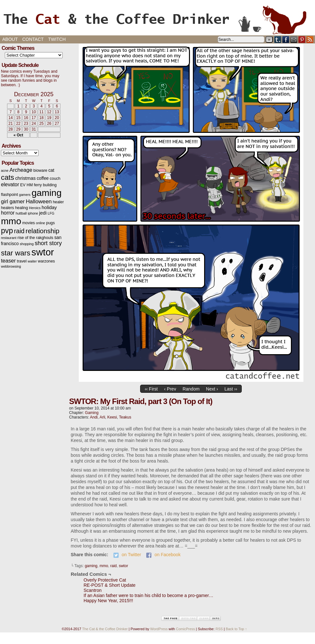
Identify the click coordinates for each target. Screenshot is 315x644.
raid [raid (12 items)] (19, 231)
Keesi (112, 417)
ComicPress (185, 629)
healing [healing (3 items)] (22, 208)
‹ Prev (170, 389)
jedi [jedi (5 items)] (43, 213)
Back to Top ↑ (236, 629)
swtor (124, 566)
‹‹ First (151, 389)
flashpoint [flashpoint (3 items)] (9, 195)
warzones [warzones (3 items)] (46, 261)
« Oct (18, 135)
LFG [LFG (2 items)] (51, 213)
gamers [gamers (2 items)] (25, 195)
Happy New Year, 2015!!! (108, 601)
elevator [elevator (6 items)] (10, 184)
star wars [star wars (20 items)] (16, 253)
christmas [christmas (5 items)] (25, 178)
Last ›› (231, 389)
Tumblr (278, 39)
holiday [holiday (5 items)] (49, 207)
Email (294, 39)
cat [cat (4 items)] (51, 170)
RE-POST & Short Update (110, 585)
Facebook (286, 39)
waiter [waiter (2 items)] (32, 261)
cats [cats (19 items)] (8, 177)
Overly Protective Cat (105, 580)
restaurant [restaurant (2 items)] (9, 238)
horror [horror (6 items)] (8, 213)
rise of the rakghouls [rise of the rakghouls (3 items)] (35, 238)
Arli (102, 417)
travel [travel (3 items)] (22, 261)
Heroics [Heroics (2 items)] (35, 208)
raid (113, 566)
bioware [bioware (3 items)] (40, 170)
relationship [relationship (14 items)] (43, 231)
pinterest (302, 39)
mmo (104, 566)
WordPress (159, 629)
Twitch (57, 39)
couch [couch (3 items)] (55, 179)
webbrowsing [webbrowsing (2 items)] (11, 266)
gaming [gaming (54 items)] (46, 193)
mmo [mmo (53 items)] (11, 221)
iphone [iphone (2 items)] (33, 213)
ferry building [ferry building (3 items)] (45, 185)
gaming (91, 566)
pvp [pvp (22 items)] (7, 231)
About (10, 39)
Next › (212, 389)
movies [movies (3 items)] (28, 223)
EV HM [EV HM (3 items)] (27, 185)
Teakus (125, 417)
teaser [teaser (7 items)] (8, 261)
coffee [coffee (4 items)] (43, 178)
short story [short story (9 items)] (48, 243)
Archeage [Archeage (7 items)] (21, 170)
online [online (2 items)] (40, 223)
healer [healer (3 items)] (58, 202)
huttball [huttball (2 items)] (21, 213)
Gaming (92, 413)
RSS (310, 39)
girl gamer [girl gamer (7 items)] (13, 202)
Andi (94, 417)
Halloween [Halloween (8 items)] (39, 201)
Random (191, 389)
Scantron (93, 590)
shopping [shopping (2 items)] (27, 244)
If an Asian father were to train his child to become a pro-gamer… (148, 595)
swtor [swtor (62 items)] (43, 252)
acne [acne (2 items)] (5, 170)
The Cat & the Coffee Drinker (157, 19)
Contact (33, 39)
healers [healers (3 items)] (8, 208)
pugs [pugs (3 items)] (51, 223)
